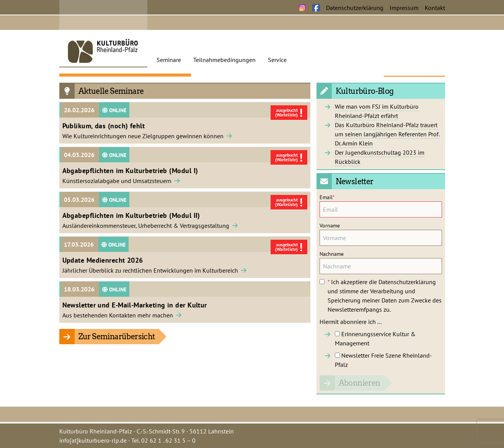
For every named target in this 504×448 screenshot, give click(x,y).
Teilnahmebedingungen (224, 60)
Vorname (330, 226)
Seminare (169, 60)
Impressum (404, 8)
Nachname (332, 254)
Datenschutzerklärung (355, 8)
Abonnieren (360, 383)
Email (327, 197)
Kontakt (435, 8)
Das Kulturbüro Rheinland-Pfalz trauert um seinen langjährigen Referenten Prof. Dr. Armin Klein (387, 134)
